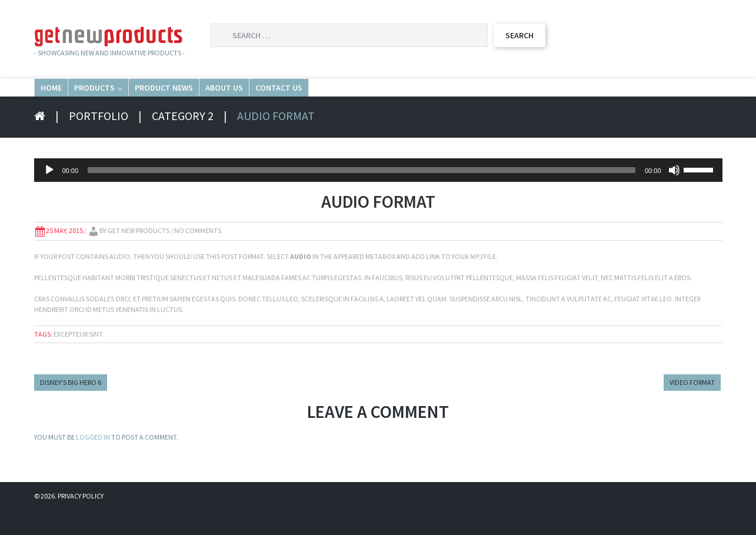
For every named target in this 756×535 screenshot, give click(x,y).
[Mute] (674, 195)
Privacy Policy (81, 521)
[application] (378, 195)
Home (68, 99)
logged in (93, 462)
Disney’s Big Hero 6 (71, 407)
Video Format (692, 407)
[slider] (362, 195)
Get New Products (139, 255)
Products (152, 99)
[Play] (49, 195)
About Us (367, 99)
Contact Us (462, 99)
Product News (263, 99)
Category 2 (183, 140)
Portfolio (99, 140)
